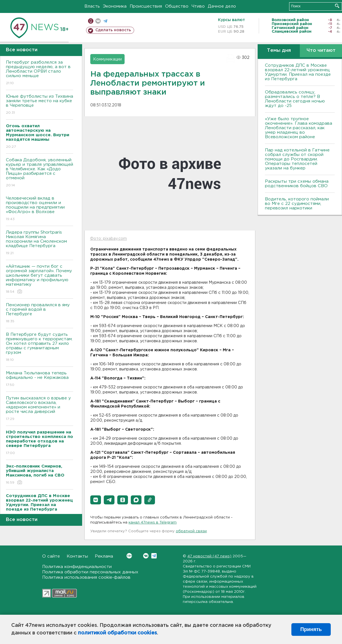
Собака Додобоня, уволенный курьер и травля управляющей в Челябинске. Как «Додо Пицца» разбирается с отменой (40, 173)
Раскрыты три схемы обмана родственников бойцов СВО (297, 184)
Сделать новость (113, 30)
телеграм (105, 21)
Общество (177, 6)
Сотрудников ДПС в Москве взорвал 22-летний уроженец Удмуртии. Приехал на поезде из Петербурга (298, 72)
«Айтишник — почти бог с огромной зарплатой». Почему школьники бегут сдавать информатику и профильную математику (40, 279)
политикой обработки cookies (117, 633)
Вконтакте (129, 556)
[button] (96, 500)
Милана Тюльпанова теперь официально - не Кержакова (40, 379)
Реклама (104, 556)
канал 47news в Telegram (153, 523)
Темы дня (279, 51)
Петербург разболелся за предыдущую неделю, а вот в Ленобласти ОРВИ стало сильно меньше (40, 73)
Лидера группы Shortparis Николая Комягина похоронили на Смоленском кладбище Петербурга (40, 243)
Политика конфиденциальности (77, 567)
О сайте (51, 556)
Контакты (77, 556)
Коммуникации (107, 59)
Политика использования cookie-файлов (86, 577)
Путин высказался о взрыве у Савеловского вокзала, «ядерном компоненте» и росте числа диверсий (40, 409)
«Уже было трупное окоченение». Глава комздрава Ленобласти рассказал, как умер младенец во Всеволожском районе (299, 128)
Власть (92, 6)
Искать (337, 6)
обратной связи (191, 531)
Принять (311, 629)
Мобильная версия (91, 21)
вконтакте (98, 21)
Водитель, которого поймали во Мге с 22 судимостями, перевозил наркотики (297, 204)
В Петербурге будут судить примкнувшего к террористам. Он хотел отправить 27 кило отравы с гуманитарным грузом (40, 347)
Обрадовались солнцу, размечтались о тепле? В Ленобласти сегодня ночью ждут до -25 (295, 99)
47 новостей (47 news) (209, 556)
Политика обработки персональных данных (90, 572)
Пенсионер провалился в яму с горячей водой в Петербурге (40, 313)
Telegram (154, 556)
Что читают (321, 51)
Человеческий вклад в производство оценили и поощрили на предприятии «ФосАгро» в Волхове (40, 209)
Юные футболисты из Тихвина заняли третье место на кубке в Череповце (40, 105)
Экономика (115, 6)
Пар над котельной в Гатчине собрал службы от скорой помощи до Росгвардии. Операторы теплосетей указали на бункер (297, 159)
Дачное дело (222, 6)
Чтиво (198, 6)
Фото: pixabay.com (108, 239)
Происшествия (146, 6)
